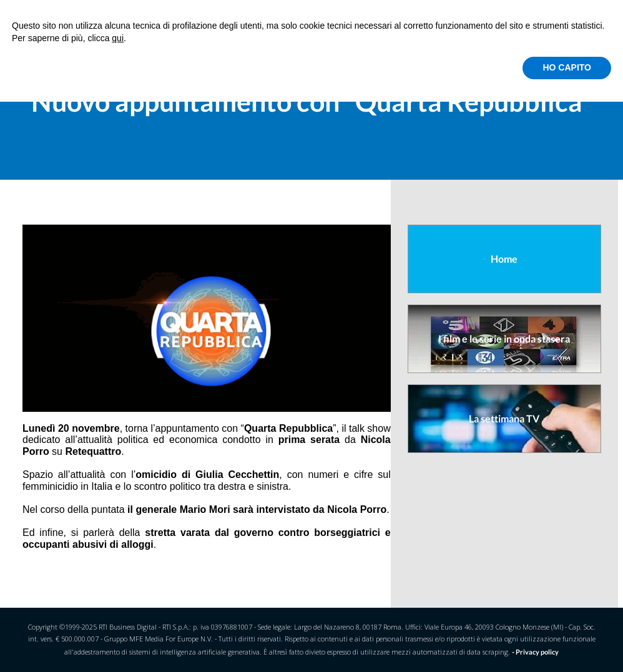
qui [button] (118, 38)
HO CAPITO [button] (567, 67)
